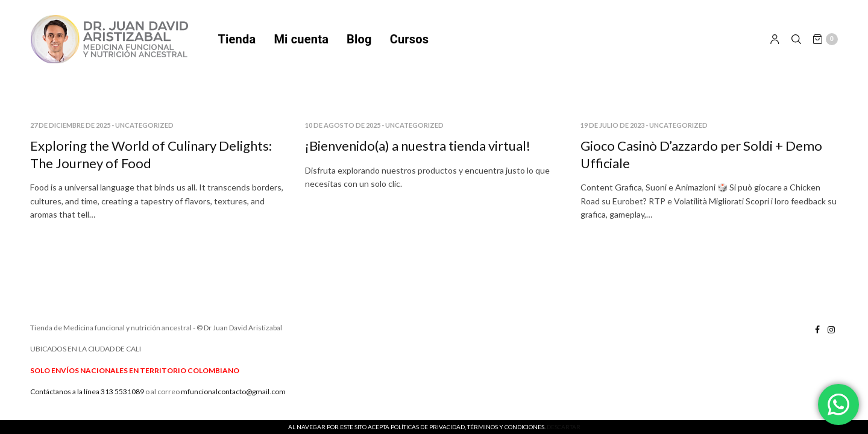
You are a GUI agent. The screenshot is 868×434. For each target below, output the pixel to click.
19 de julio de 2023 (612, 125)
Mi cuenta (301, 39)
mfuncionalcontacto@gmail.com (233, 392)
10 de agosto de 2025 (343, 125)
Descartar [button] (564, 427)
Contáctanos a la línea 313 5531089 (87, 392)
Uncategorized (144, 125)
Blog (359, 39)
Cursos (410, 39)
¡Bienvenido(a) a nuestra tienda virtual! (418, 146)
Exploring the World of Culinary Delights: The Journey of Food (151, 154)
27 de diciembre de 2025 (70, 125)
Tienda (237, 39)
